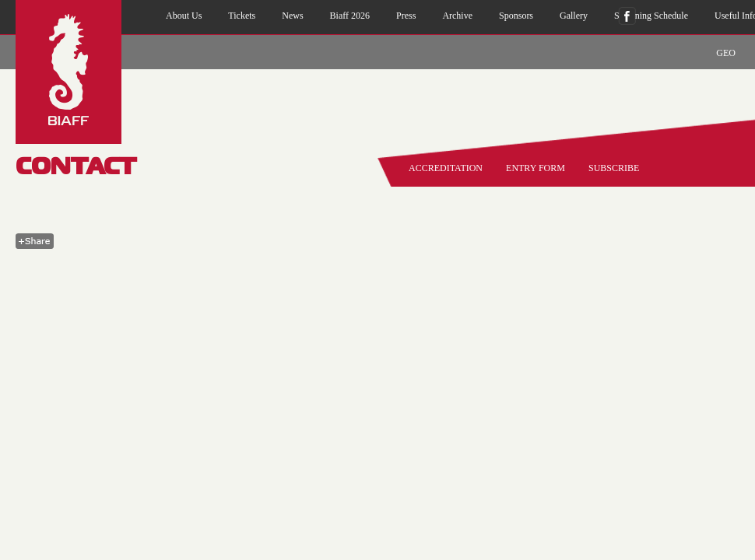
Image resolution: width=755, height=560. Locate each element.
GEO (726, 53)
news (292, 16)
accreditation (446, 168)
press (406, 16)
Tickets (242, 16)
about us (184, 16)
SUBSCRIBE (614, 168)
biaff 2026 (350, 16)
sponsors (516, 16)
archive (457, 16)
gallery (574, 16)
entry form (536, 168)
